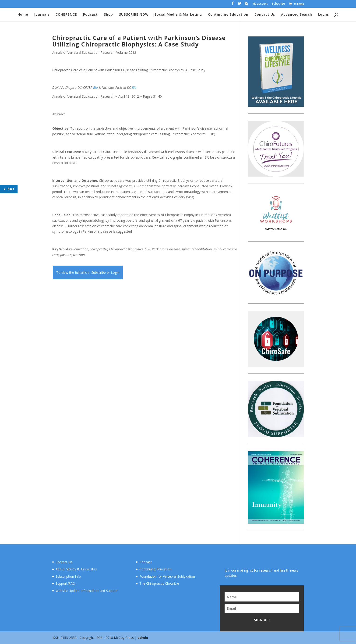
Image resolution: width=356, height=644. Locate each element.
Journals (42, 15)
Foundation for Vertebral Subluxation (167, 576)
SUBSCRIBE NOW (134, 15)
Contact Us (265, 15)
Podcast (90, 15)
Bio (95, 87)
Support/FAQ (65, 583)
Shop (108, 15)
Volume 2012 (126, 52)
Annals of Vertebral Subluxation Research (83, 52)
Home (23, 15)
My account (260, 4)
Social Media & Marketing (178, 15)
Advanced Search (297, 15)
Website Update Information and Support (87, 591)
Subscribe (278, 4)
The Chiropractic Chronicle (159, 583)
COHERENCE (66, 15)
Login (323, 15)
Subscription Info (68, 576)
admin (143, 638)
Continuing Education (228, 15)
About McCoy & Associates (76, 569)
